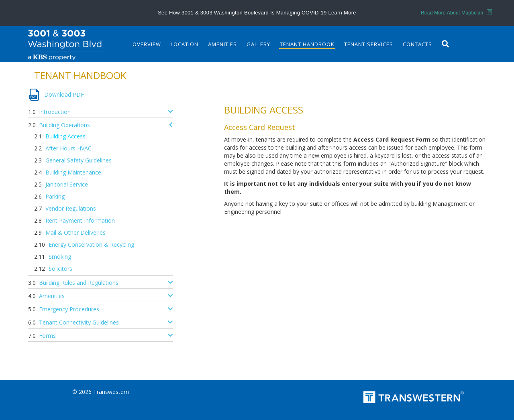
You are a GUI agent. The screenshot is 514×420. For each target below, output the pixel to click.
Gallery (258, 44)
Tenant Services (369, 44)
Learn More (342, 13)
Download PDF (64, 94)
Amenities (222, 44)
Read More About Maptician (456, 13)
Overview (147, 44)
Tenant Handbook (307, 44)
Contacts (417, 44)
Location (185, 44)
